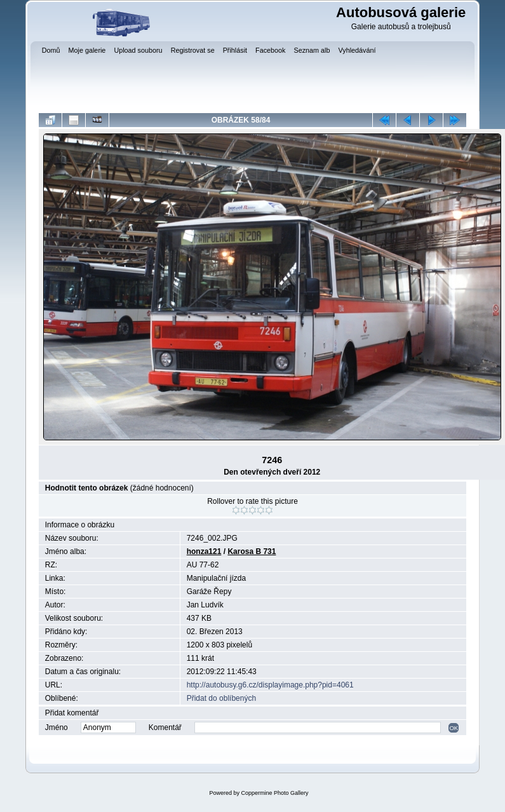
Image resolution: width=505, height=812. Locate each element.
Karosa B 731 (252, 551)
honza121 (204, 551)
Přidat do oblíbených (221, 698)
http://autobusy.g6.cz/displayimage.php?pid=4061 (270, 685)
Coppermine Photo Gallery (274, 793)
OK (454, 728)
